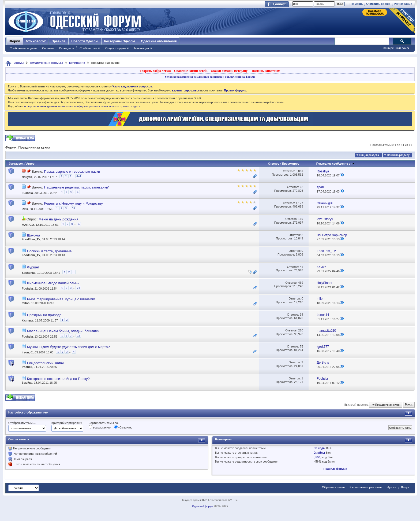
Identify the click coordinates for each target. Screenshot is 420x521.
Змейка (27, 383)
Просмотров (291, 164)
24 (78, 288)
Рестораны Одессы (120, 41)
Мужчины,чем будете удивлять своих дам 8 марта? (68, 347)
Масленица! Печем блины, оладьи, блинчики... (65, 331)
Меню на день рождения (58, 219)
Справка (48, 48)
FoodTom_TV (31, 239)
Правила (59, 41)
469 (301, 283)
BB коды (320, 448)
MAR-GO (28, 225)
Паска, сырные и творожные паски (72, 171)
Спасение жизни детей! (191, 71)
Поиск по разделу (398, 155)
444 (79, 176)
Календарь (66, 48)
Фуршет (33, 267)
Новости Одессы (85, 41)
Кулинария (77, 63)
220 (301, 330)
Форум (15, 41)
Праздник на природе (44, 315)
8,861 (299, 171)
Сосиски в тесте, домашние (49, 251)
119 (301, 219)
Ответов (274, 164)
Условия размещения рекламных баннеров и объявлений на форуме (210, 77)
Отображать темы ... (22, 423)
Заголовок (16, 164)
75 (301, 346)
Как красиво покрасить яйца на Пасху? (58, 379)
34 (301, 315)
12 (78, 336)
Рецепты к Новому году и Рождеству (73, 203)
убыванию (123, 427)
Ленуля (27, 177)
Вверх (409, 405)
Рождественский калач (45, 363)
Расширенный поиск (395, 48)
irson (25, 352)
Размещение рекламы (366, 487)
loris (25, 209)
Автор (30, 164)
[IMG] (318, 457)
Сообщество (88, 48)
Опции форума (115, 48)
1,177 (299, 203)
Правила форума (335, 469)
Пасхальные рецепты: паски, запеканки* (77, 187)
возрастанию (100, 427)
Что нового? (36, 41)
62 (301, 187)
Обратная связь (333, 487)
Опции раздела (369, 155)
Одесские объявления (159, 41)
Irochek (27, 367)
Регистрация (403, 4)
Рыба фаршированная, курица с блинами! (61, 299)
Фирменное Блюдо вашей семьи (53, 283)
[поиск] (362, 41)
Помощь (357, 4)
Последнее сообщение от (336, 164)
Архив (392, 487)
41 (301, 267)
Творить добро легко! (155, 71)
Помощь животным (266, 71)
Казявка (27, 320)
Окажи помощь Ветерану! (230, 71)
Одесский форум (202, 506)
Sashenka (29, 273)
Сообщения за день (23, 48)
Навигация (141, 48)
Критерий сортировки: (67, 423)
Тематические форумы (46, 63)
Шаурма (34, 235)
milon (26, 303)
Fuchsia (27, 193)
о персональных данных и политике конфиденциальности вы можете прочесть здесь (82, 106)
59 (74, 208)
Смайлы (319, 453)
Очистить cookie (378, 4)
